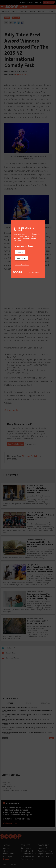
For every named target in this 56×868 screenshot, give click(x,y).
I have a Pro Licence (22, 265)
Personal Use (22, 258)
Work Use (20, 252)
